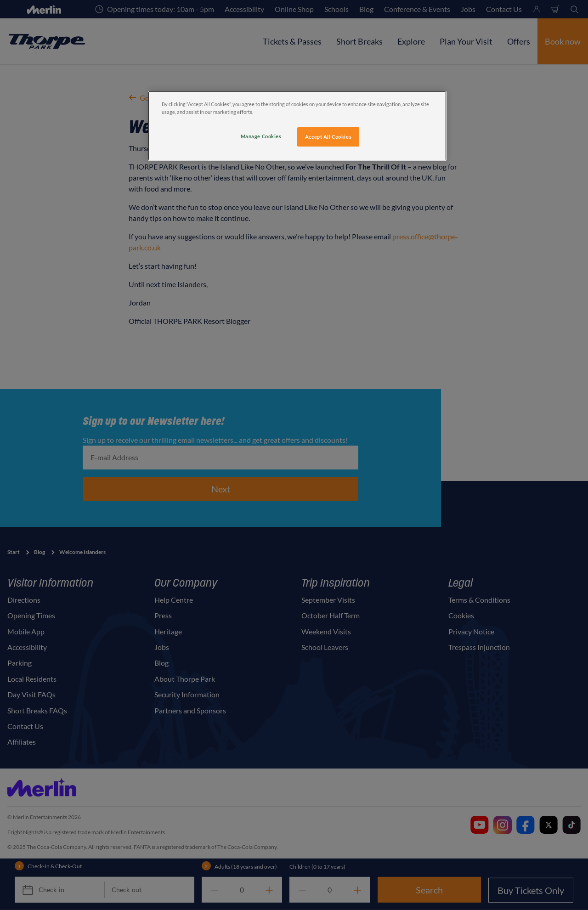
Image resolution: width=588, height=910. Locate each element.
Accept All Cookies (328, 137)
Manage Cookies (261, 136)
